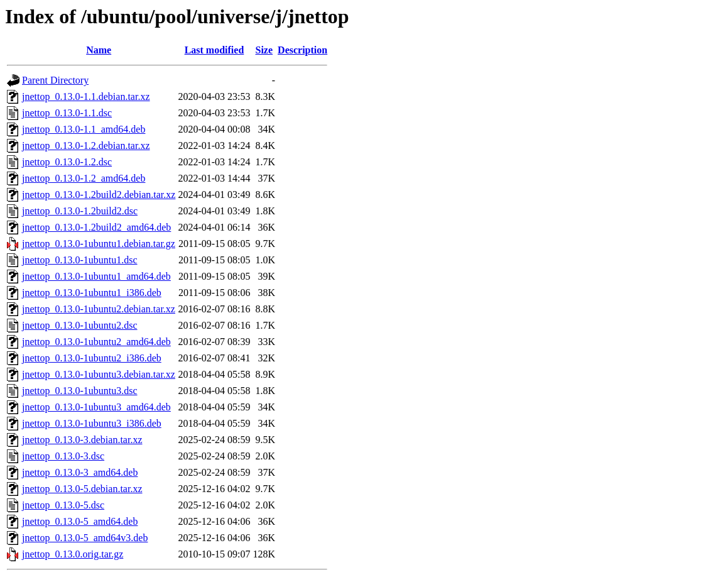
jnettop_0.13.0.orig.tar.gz (73, 554)
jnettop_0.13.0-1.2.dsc (67, 162)
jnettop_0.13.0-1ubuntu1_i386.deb (92, 293)
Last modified (215, 50)
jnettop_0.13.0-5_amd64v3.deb (85, 538)
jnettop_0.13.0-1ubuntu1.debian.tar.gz (99, 244)
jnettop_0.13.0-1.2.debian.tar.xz (86, 145)
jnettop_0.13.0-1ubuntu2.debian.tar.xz (99, 309)
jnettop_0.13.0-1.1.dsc (67, 113)
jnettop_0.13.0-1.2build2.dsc (80, 211)
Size (264, 50)
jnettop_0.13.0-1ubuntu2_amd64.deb (96, 342)
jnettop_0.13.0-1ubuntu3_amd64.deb (96, 407)
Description (302, 50)
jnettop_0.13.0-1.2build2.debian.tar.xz (99, 195)
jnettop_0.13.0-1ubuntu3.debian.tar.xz (99, 374)
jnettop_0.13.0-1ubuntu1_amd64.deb (96, 276)
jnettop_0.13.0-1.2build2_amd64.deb (96, 227)
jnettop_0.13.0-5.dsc (63, 505)
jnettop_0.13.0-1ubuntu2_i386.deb (92, 358)
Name (99, 50)
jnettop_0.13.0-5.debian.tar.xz (82, 489)
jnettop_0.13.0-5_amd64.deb (80, 521)
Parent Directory (55, 80)
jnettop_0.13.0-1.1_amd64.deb (84, 129)
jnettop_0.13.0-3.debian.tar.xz (82, 440)
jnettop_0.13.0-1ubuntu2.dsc (80, 325)
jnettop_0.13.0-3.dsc (63, 456)
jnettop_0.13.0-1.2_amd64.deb (84, 178)
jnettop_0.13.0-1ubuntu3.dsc (80, 391)
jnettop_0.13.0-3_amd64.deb (80, 472)
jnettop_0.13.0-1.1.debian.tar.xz (86, 96)
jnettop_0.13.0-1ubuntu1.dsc (80, 260)
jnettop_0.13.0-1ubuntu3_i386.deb (92, 423)
